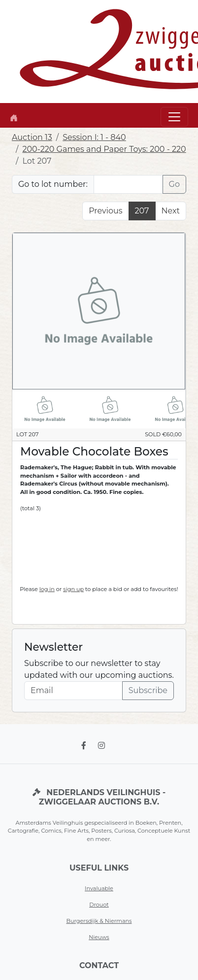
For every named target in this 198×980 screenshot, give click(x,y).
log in (47, 589)
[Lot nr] (128, 184)
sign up (73, 589)
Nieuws (99, 937)
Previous (105, 211)
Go (174, 184)
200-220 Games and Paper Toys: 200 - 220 (104, 149)
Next (171, 211)
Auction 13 (32, 137)
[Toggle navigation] (174, 117)
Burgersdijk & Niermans (99, 921)
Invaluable (99, 888)
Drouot (99, 905)
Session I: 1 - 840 (94, 137)
